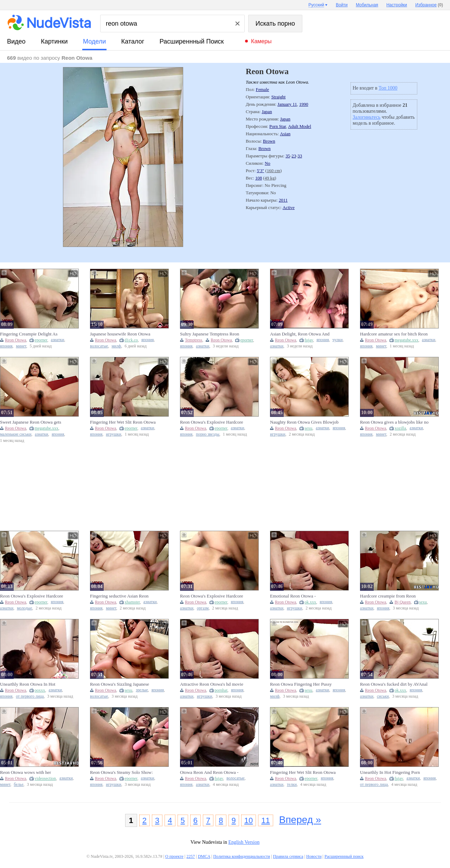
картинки (54, 41)
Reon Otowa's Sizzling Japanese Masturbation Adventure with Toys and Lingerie (122, 684)
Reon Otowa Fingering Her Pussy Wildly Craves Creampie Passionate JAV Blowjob (303, 684)
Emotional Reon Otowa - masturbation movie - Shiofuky (298, 596)
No (268, 163)
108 (259, 178)
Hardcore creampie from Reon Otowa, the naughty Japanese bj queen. (389, 596)
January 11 (287, 104)
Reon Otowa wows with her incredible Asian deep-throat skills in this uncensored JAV (34, 772)
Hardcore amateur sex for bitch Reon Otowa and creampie (394, 334)
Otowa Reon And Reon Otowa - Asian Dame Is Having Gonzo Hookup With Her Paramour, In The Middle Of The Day (213, 772)
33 (300, 156)
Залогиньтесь (367, 117)
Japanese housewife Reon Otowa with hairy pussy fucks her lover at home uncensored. (122, 334)
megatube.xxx (406, 340)
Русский (316, 5)
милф (116, 346)
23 (294, 156)
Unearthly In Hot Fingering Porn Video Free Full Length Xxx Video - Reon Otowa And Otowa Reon (393, 772)
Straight (279, 97)
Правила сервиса (288, 856)
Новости (314, 856)
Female (263, 90)
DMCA (204, 856)
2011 (283, 200)
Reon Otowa (15, 340)
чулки (338, 340)
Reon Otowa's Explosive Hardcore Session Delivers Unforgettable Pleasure (212, 422)
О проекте (174, 856)
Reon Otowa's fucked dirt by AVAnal (394, 684)
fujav (309, 340)
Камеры (261, 41)
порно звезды (208, 434)
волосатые (99, 346)
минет (21, 346)
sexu (308, 428)
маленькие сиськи (16, 434)
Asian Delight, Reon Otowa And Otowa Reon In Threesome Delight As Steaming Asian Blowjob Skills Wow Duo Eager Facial (302, 334)
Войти (342, 5)
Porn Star (278, 126)
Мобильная (367, 5)
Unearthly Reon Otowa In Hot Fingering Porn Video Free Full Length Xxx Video (29, 684)
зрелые (142, 690)
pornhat (221, 690)
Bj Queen (403, 602)
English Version (244, 842)
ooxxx (40, 690)
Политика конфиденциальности (242, 856)
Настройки (397, 5)
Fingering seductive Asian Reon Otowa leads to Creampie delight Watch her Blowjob (120, 596)
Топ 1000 (388, 88)
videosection (45, 778)
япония (6, 346)
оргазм (203, 608)
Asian (285, 134)
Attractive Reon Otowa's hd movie (212, 684)
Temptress (194, 340)
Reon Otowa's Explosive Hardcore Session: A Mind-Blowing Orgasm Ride (32, 596)
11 (265, 820)
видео (16, 41)
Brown (269, 141)
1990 (304, 104)
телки (292, 785)
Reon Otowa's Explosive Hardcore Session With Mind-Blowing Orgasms (212, 596)
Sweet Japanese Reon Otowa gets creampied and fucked (31, 422)
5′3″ (260, 171)
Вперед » (300, 820)
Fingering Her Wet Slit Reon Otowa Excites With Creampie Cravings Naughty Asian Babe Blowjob (303, 772)
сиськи (383, 696)
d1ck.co (131, 340)
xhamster (132, 602)
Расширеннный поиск (192, 41)
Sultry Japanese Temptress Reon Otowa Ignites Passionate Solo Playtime (210, 334)
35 (288, 156)
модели (94, 41)
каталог (133, 41)
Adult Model (300, 126)
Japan (267, 112)
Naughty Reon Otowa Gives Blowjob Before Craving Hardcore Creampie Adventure (304, 422)
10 (249, 820)
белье (18, 785)
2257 (191, 856)
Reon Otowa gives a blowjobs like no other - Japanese (394, 422)
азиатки (58, 340)
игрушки (114, 434)
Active (289, 208)
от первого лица (30, 696)
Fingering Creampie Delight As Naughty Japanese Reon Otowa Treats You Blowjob (29, 334)
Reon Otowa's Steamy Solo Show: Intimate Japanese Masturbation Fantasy (121, 772)
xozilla (400, 428)
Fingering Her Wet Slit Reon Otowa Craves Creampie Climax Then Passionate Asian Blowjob (123, 422)
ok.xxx (310, 602)
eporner (41, 340)
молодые (24, 608)
